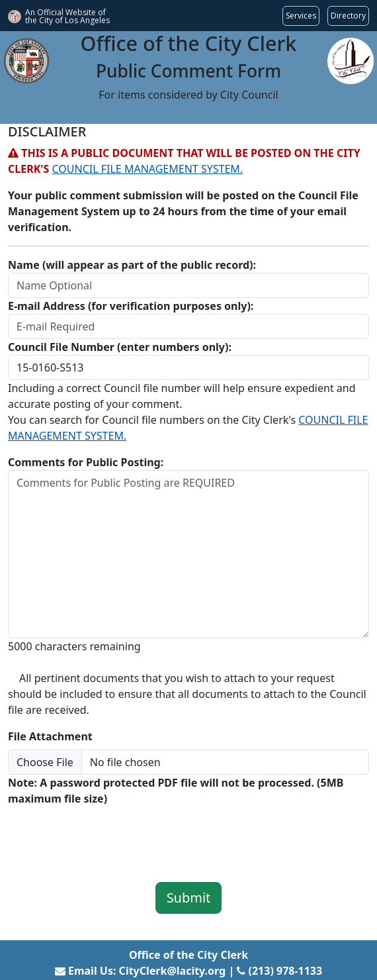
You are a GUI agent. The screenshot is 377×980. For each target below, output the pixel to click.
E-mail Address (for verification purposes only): (131, 306)
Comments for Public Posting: (86, 462)
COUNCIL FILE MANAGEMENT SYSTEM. (148, 169)
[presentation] (108, 835)
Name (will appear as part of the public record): (132, 265)
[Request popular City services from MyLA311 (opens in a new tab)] (301, 16)
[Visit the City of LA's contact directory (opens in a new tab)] (348, 16)
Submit (189, 898)
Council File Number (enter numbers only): (120, 347)
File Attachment (50, 736)
